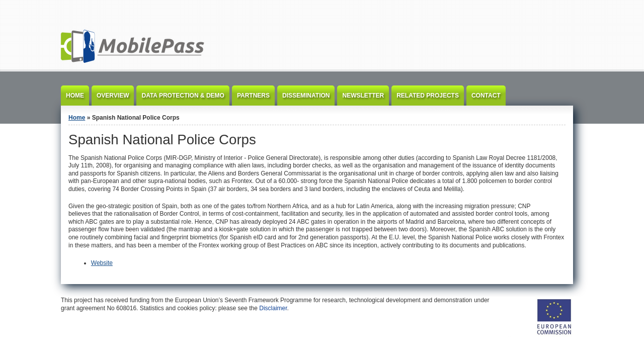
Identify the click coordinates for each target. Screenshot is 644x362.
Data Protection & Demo (183, 96)
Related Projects (428, 96)
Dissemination (306, 96)
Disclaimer (273, 308)
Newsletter (363, 96)
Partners (253, 96)
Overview (113, 96)
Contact (486, 96)
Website (102, 263)
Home (75, 96)
